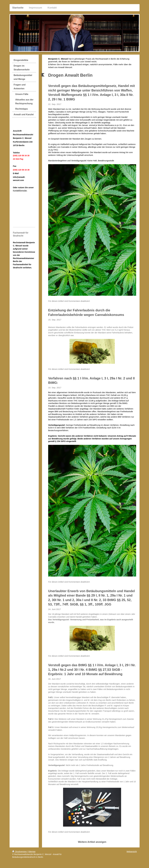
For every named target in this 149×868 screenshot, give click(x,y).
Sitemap (32, 852)
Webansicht (132, 852)
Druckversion (20, 852)
